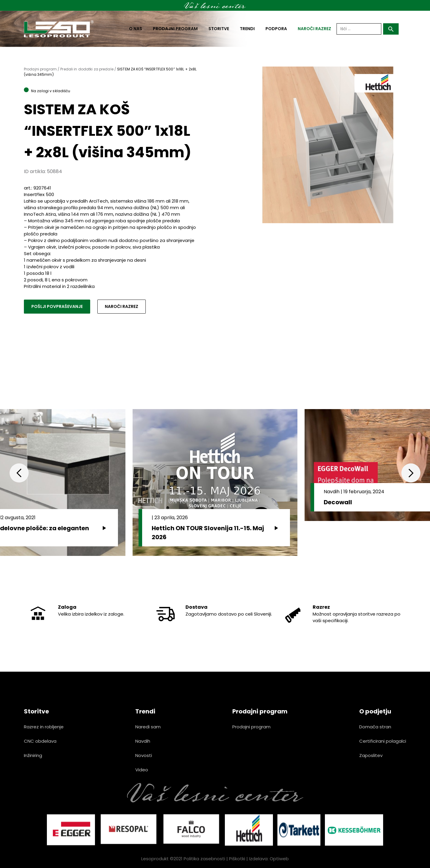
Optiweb (279, 859)
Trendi (247, 29)
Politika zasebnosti (204, 859)
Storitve (219, 29)
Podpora (276, 29)
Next (411, 473)
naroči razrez (314, 29)
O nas (136, 29)
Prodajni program (175, 29)
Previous (19, 473)
